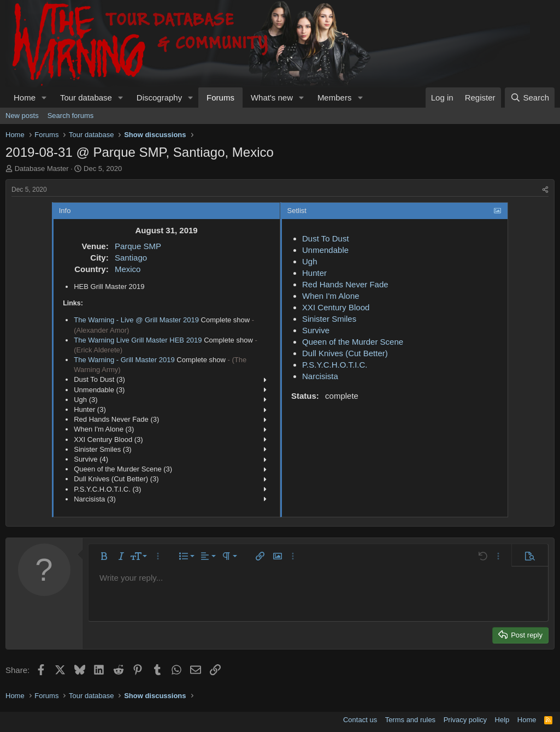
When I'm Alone (331, 296)
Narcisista (320, 376)
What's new (272, 98)
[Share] (545, 190)
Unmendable (325, 250)
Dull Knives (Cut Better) (345, 353)
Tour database (86, 98)
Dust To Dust (326, 238)
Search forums (71, 116)
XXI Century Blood (336, 307)
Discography (159, 98)
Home (25, 98)
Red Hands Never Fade (345, 284)
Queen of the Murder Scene (353, 342)
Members (335, 98)
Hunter (314, 273)
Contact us (360, 720)
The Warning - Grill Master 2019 (124, 360)
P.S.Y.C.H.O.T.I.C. (335, 365)
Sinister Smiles (329, 319)
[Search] (530, 98)
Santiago (131, 258)
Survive (316, 330)
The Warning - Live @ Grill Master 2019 (136, 320)
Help (502, 720)
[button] (44, 98)
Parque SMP (138, 246)
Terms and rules (410, 720)
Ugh (310, 261)
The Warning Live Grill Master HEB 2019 (138, 340)
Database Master (42, 169)
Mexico (128, 269)
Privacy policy (465, 720)
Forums (220, 98)
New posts (22, 116)
